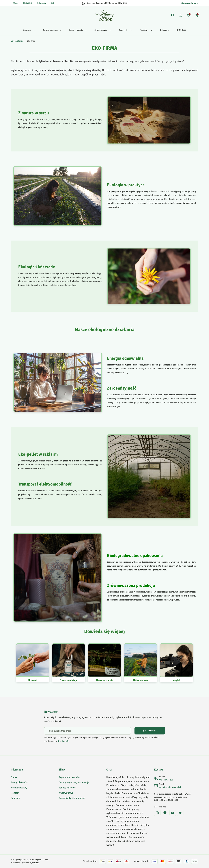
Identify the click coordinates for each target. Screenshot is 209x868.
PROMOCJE (181, 30)
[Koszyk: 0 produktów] (197, 15)
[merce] (36, 863)
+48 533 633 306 (166, 780)
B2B (52, 3)
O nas (16, 3)
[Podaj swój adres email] (87, 731)
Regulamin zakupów (69, 777)
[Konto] (181, 15)
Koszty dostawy (19, 788)
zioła (115, 570)
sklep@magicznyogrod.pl (170, 787)
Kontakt (15, 793)
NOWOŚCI (28, 3)
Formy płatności (19, 782)
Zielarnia (29, 30)
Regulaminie (63, 741)
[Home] (105, 15)
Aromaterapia (103, 30)
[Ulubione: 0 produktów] (189, 15)
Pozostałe (146, 30)
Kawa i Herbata (78, 30)
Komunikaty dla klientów (72, 798)
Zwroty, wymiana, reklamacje (74, 782)
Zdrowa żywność (52, 30)
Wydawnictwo (66, 793)
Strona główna (17, 41)
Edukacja (42, 3)
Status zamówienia (189, 3)
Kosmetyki (125, 30)
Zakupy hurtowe (67, 788)
